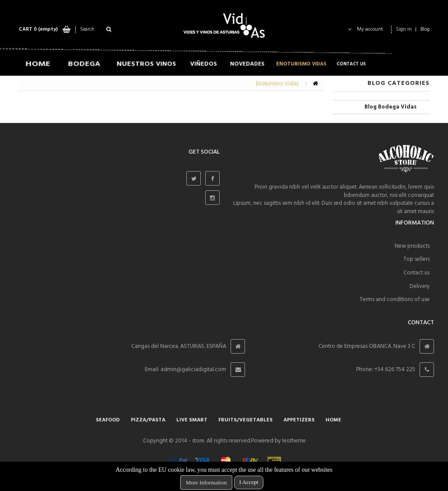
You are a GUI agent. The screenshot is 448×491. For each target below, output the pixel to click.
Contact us (416, 273)
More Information (206, 482)
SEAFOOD (108, 420)
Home (333, 420)
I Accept (249, 482)
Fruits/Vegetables (245, 420)
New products (412, 246)
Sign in (404, 29)
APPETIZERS (299, 420)
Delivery (420, 286)
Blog (425, 29)
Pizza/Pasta (148, 420)
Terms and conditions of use (395, 300)
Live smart (192, 420)
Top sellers (416, 259)
